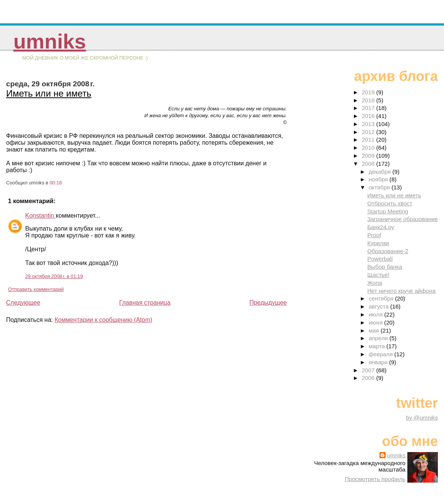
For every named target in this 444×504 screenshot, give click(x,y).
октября (380, 187)
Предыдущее (268, 303)
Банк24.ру (381, 227)
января (379, 362)
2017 (369, 108)
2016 (369, 116)
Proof (374, 235)
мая (375, 330)
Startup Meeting (388, 211)
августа (380, 306)
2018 (369, 100)
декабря (381, 172)
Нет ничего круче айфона (401, 291)
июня (377, 322)
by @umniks (422, 418)
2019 (369, 92)
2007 (369, 370)
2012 (369, 132)
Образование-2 (388, 251)
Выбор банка (385, 267)
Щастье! (378, 275)
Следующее (23, 303)
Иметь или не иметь (49, 93)
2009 (369, 156)
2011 (369, 140)
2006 (369, 378)
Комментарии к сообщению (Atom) (103, 320)
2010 (369, 148)
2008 (369, 164)
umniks (50, 41)
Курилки (378, 243)
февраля (382, 354)
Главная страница (145, 303)
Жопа (375, 283)
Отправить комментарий (36, 289)
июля (377, 314)
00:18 (56, 183)
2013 (369, 124)
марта (378, 346)
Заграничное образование (403, 219)
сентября (382, 298)
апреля (379, 338)
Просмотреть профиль (375, 479)
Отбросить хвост (390, 203)
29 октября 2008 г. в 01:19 (54, 276)
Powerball (380, 259)
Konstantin (40, 216)
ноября (379, 179)
